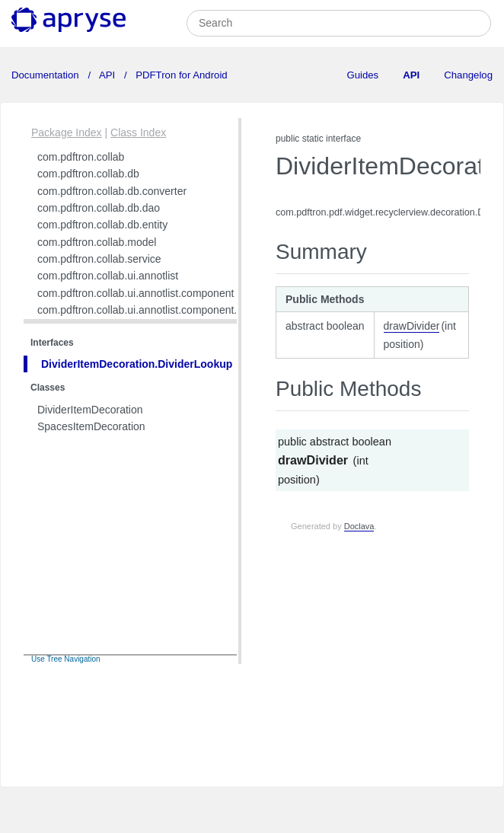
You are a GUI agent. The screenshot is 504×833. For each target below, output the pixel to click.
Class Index (138, 132)
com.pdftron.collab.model (97, 242)
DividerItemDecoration (90, 410)
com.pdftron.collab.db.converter (112, 191)
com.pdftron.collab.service (99, 259)
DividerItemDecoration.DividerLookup (137, 364)
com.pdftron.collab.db (88, 174)
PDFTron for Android (180, 75)
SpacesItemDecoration (91, 426)
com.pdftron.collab (81, 157)
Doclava (359, 526)
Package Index (67, 132)
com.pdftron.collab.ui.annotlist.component (136, 293)
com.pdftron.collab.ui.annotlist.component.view (148, 310)
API (107, 75)
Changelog (468, 75)
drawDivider (412, 326)
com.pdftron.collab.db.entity (102, 225)
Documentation (46, 75)
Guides (362, 75)
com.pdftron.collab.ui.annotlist (108, 276)
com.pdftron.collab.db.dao (99, 208)
